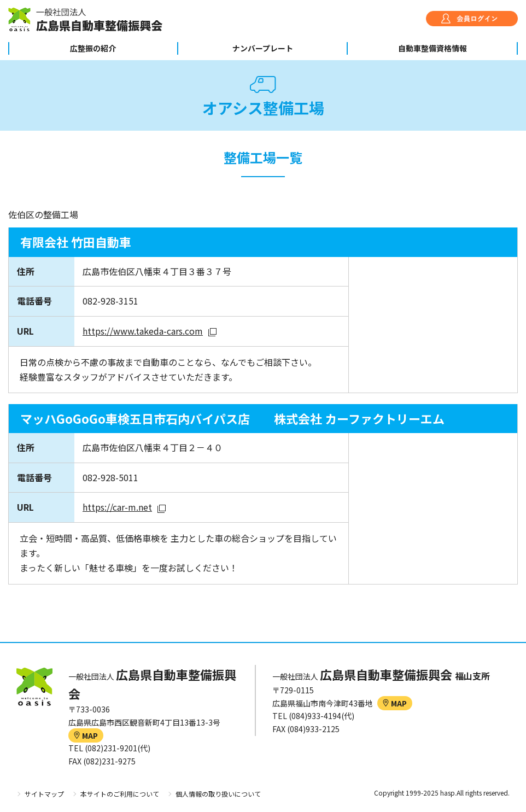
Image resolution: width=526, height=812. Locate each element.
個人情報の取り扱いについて (218, 794)
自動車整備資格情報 (433, 48)
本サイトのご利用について (120, 794)
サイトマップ (44, 794)
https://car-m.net (117, 507)
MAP (86, 735)
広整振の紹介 (93, 48)
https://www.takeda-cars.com (143, 331)
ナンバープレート (263, 48)
